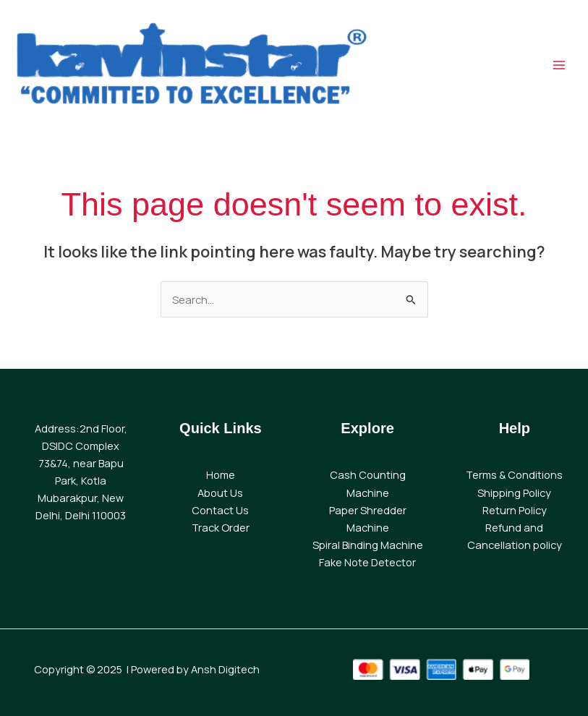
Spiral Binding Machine (368, 545)
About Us (220, 493)
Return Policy (515, 510)
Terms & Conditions (514, 474)
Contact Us (220, 510)
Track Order (221, 527)
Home (221, 474)
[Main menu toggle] (559, 65)
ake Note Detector (370, 562)
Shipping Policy (514, 493)
